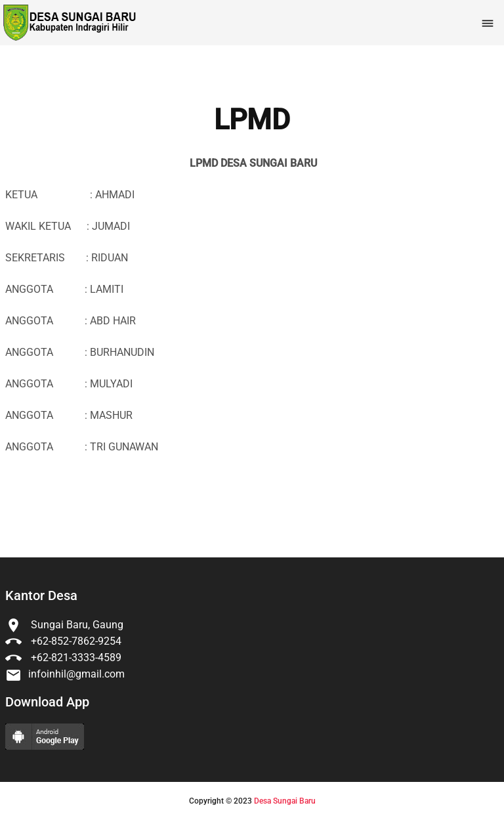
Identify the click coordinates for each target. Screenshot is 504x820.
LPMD (252, 120)
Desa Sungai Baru (285, 801)
